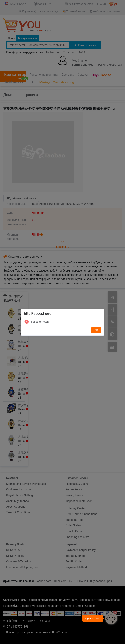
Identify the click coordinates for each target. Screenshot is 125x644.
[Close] (99, 314)
